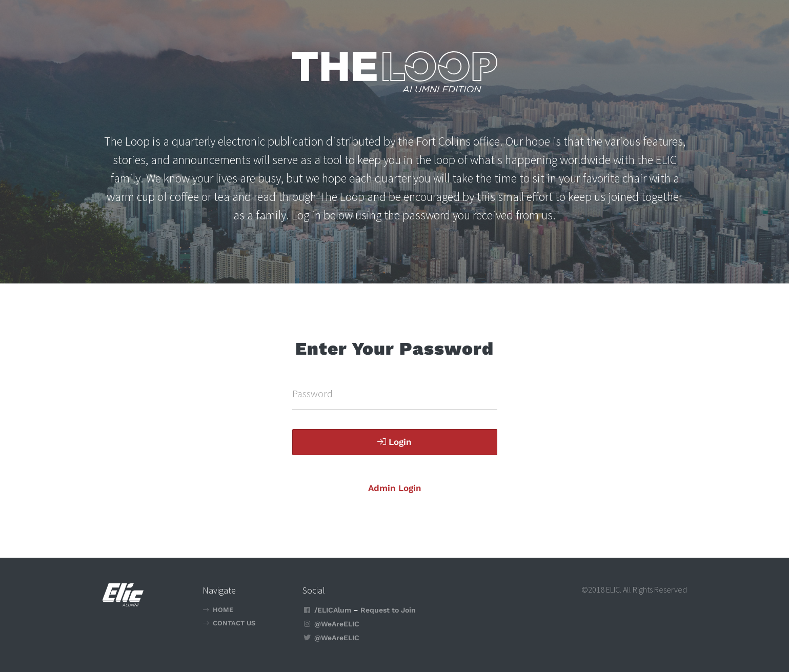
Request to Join (388, 610)
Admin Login (395, 488)
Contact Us (234, 623)
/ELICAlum (333, 610)
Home (223, 610)
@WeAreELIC (337, 624)
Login (394, 442)
